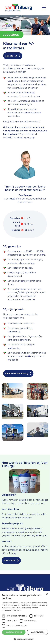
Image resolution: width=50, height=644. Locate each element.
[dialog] (25, 618)
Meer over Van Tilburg (17, 373)
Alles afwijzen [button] (37, 632)
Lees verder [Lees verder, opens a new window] (18, 610)
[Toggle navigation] (44, 8)
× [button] (47, 594)
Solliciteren (11, 56)
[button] (25, 639)
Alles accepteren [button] (14, 632)
